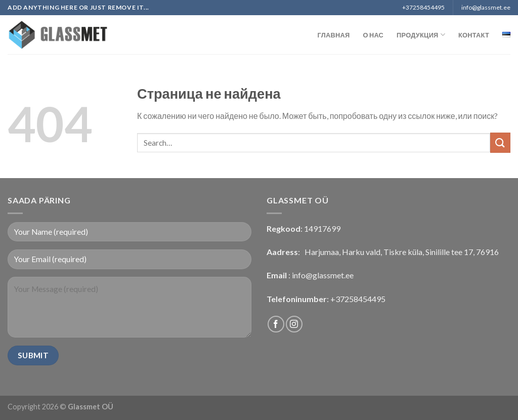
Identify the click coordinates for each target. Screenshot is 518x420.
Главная (334, 35)
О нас (373, 35)
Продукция (421, 35)
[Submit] (500, 142)
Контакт (474, 35)
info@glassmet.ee (323, 275)
